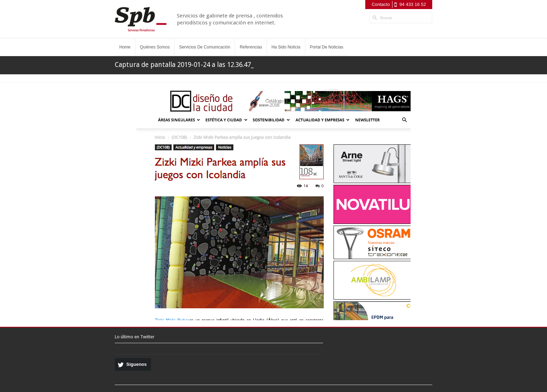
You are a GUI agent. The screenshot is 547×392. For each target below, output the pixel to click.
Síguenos (137, 364)
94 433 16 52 (413, 4)
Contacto (381, 4)
